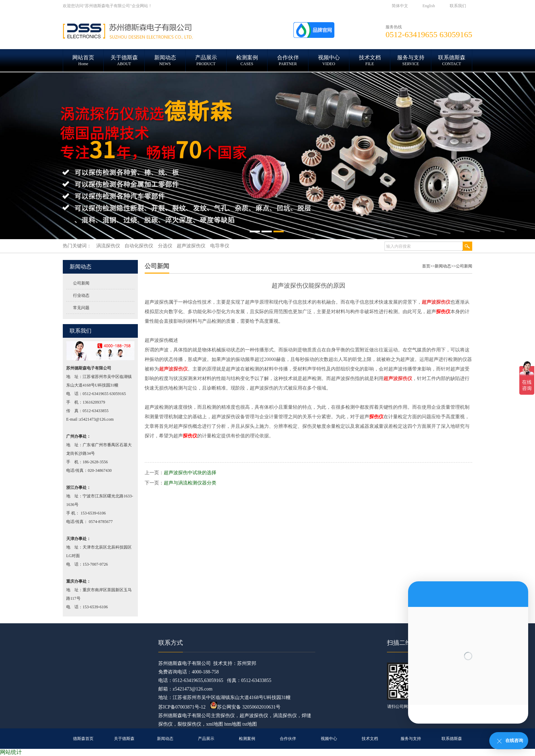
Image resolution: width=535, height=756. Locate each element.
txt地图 (250, 724)
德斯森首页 (83, 739)
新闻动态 (443, 266)
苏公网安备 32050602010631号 (245, 707)
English (429, 6)
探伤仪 (228, 716)
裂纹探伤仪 (189, 724)
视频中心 (329, 739)
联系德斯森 (452, 739)
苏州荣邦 (247, 663)
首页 (426, 266)
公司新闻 (81, 283)
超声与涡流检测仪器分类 (190, 483)
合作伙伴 (288, 739)
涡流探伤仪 (285, 716)
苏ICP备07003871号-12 (182, 707)
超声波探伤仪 (254, 716)
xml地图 (215, 724)
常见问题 (81, 308)
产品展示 (206, 739)
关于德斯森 (124, 739)
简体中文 (400, 6)
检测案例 (247, 739)
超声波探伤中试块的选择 (190, 473)
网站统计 (11, 752)
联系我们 (458, 6)
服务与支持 (411, 739)
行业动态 (81, 295)
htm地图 (233, 724)
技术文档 (370, 739)
